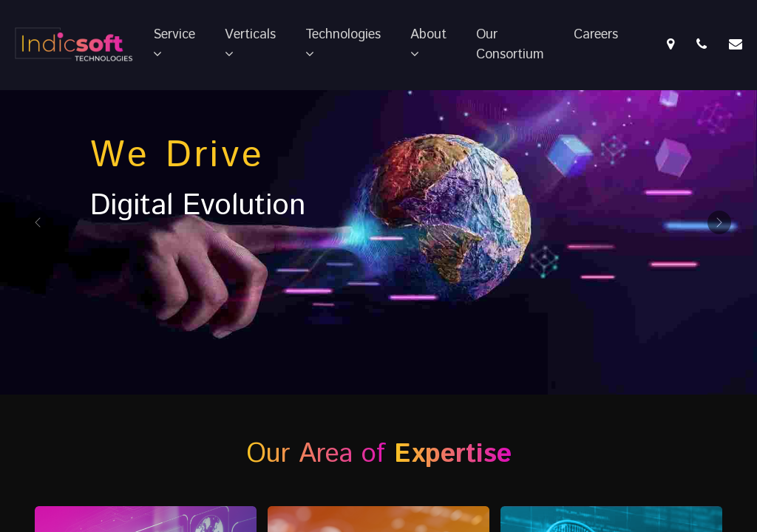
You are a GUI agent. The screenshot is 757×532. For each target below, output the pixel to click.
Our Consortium (510, 45)
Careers (596, 35)
